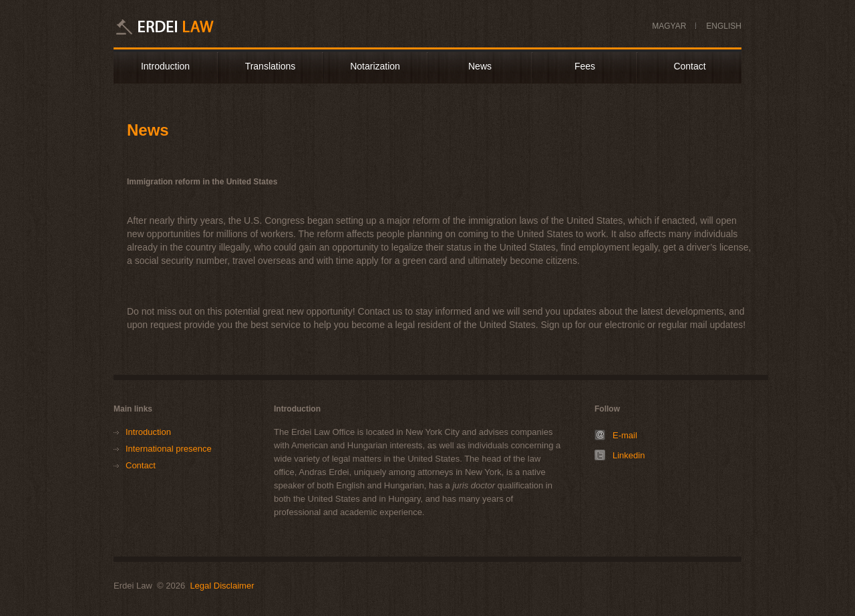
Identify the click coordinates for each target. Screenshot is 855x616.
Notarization (375, 66)
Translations (271, 66)
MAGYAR (669, 26)
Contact (689, 66)
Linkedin (629, 455)
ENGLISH (724, 26)
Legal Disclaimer (222, 586)
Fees (585, 66)
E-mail (625, 435)
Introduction (165, 66)
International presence (169, 449)
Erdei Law (182, 27)
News (480, 66)
